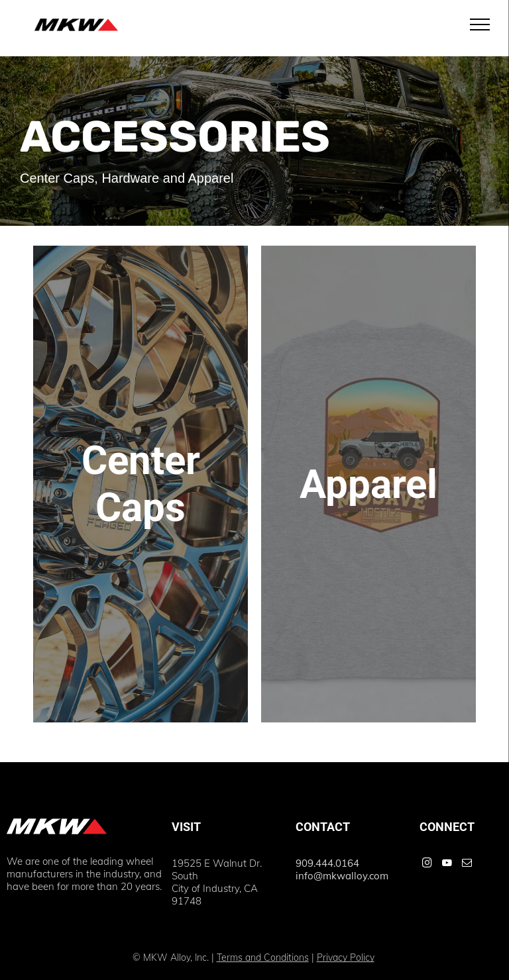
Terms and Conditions (263, 957)
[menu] (480, 24)
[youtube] (447, 864)
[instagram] (427, 864)
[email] (467, 864)
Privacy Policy (346, 957)
